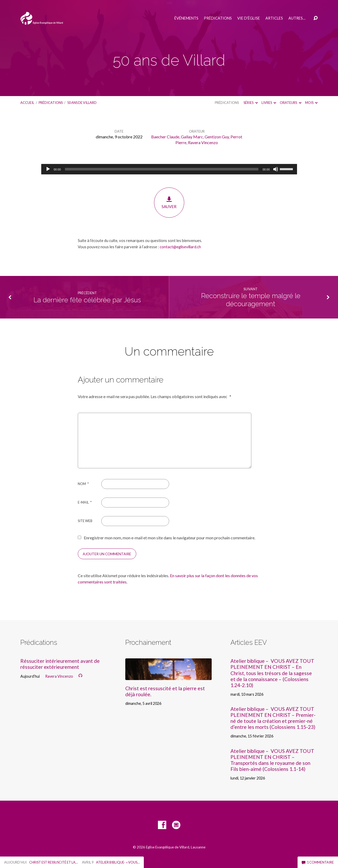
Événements (186, 18)
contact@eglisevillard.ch (180, 247)
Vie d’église (249, 18)
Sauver (169, 202)
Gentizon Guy (217, 137)
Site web (85, 521)
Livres (269, 103)
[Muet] (276, 169)
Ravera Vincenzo (203, 142)
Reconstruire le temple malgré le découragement (251, 300)
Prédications (218, 18)
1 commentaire (318, 862)
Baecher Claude (165, 137)
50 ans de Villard (82, 103)
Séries (251, 103)
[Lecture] (48, 169)
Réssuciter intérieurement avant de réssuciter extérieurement (60, 664)
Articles (274, 18)
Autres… (297, 18)
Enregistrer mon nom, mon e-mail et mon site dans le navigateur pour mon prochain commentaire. (170, 538)
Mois (311, 103)
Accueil (27, 103)
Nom (83, 484)
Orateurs (290, 103)
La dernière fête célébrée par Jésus (87, 300)
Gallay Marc (192, 137)
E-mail (85, 502)
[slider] (162, 169)
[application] (169, 169)
